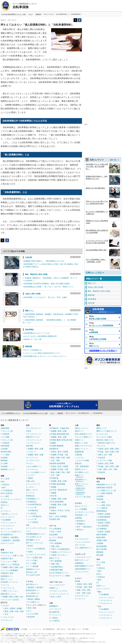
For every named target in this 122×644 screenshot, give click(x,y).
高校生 (53, 510)
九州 (21, 567)
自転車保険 (106, 311)
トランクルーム (32, 469)
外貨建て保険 (102, 540)
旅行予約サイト (32, 584)
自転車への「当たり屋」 (33, 339)
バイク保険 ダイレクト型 (106, 490)
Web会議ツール (81, 515)
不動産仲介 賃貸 (7, 573)
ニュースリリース (35, 629)
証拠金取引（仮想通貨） (12, 540)
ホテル (29, 611)
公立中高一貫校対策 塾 (58, 490)
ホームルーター (102, 434)
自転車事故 (29, 330)
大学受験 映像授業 (56, 446)
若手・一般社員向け (84, 527)
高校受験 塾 (54, 449)
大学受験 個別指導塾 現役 (59, 434)
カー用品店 (53, 618)
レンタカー (30, 487)
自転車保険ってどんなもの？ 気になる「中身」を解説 (45, 297)
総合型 (30, 546)
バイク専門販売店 (35, 516)
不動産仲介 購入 (7, 559)
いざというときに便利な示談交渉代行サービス (42, 353)
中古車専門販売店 (35, 505)
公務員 (53, 555)
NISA (3, 482)
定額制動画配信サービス (35, 534)
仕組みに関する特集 (33, 294)
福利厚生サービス (33, 569)
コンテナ (31, 475)
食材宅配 (29, 446)
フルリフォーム (8, 588)
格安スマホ (111, 443)
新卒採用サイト (81, 480)
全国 (89, 593)
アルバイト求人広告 (83, 497)
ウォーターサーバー (34, 428)
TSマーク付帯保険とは (33, 350)
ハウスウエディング (83, 557)
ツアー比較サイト (33, 602)
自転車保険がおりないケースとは (37, 333)
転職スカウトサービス (84, 446)
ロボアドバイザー (8, 543)
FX (2, 508)
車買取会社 (30, 496)
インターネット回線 (104, 460)
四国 (100, 455)
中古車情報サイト (33, 499)
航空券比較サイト (33, 590)
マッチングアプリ (82, 572)
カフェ (29, 531)
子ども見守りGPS (33, 575)
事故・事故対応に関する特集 (36, 274)
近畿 (16, 567)
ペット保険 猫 (102, 508)
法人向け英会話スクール (59, 573)
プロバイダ (101, 446)
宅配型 (30, 478)
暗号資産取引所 (7, 535)
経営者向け (81, 521)
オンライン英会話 (56, 537)
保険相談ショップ (8, 469)
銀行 (4, 488)
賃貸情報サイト (7, 576)
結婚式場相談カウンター (84, 566)
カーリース (30, 493)
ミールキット (31, 452)
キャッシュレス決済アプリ (11, 532)
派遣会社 (78, 463)
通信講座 (53, 540)
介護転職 (78, 455)
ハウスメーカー (8, 617)
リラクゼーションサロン (59, 591)
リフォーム (5, 585)
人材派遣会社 (80, 493)
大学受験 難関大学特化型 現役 (61, 440)
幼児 (53, 532)
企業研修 (78, 518)
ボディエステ (80, 545)
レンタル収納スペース (36, 472)
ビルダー (6, 605)
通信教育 (53, 508)
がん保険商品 (102, 529)
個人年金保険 (102, 549)
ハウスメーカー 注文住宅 (10, 600)
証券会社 (6, 485)
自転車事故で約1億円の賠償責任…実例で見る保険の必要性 (47, 284)
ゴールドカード (8, 526)
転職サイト (79, 440)
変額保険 (100, 552)
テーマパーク (80, 599)
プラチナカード (106, 603)
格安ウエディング (82, 560)
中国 (117, 452)
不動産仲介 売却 (7, 553)
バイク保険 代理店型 (104, 493)
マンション (7, 556)
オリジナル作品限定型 (36, 549)
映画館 (78, 581)
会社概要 (24, 629)
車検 (28, 525)
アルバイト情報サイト (84, 437)
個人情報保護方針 (49, 629)
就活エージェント (82, 428)
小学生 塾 (53, 496)
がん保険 (4, 463)
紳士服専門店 (54, 612)
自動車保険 (5, 428)
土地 (21, 556)
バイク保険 (5, 437)
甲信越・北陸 (63, 455)
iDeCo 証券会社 (7, 493)
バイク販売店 (31, 513)
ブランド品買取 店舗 (34, 558)
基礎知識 (28, 346)
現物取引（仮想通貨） (11, 537)
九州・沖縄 (55, 460)
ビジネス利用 (33, 614)
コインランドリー (33, 443)
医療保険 (4, 460)
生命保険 (4, 458)
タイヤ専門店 (54, 621)
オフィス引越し (32, 560)
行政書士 (54, 552)
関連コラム (29, 311)
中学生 (60, 510)
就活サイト (79, 431)
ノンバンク (14, 514)
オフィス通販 (31, 563)
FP (52, 543)
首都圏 (5, 567)
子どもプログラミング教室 (60, 576)
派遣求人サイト (81, 469)
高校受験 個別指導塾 (57, 463)
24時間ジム (54, 588)
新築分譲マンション (8, 594)
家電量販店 (53, 606)
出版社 (30, 552)
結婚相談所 (79, 563)
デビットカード (7, 529)
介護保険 (100, 543)
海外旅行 (40, 587)
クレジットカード (8, 517)
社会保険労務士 (64, 549)
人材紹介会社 (80, 489)
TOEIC (54, 549)
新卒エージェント (82, 485)
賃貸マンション (7, 579)
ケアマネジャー (66, 552)
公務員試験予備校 (56, 570)
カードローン (6, 511)
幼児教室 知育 (55, 519)
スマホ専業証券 (7, 490)
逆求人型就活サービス (84, 434)
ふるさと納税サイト (34, 466)
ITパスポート (63, 555)
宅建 (53, 546)
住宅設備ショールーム (9, 582)
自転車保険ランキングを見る (102, 351)
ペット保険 (5, 455)
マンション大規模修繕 (9, 570)
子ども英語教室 (55, 529)
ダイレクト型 (8, 431)
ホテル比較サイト (33, 593)
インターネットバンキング (11, 499)
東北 (6, 608)
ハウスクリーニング (34, 440)
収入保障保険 (103, 526)
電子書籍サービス (33, 540)
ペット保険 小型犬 (104, 505)
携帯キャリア (102, 428)
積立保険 (100, 555)
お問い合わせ (61, 629)
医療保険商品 (102, 511)
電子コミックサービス (35, 543)
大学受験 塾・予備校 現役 (59, 428)
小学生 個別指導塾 (56, 502)
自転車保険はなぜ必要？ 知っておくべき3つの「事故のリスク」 (49, 287)
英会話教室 (53, 535)
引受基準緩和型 (104, 517)
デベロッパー (8, 620)
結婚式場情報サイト (83, 569)
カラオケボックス (82, 596)
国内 (29, 608)
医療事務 (58, 543)
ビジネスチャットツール (84, 512)
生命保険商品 (102, 520)
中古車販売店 (31, 502)
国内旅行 (31, 587)
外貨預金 (4, 502)
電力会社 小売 (31, 572)
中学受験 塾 (54, 478)
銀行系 (5, 514)
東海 (11, 567)
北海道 (53, 452)
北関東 (12, 608)
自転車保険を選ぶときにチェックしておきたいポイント (45, 356)
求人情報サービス (82, 472)
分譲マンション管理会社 (10, 564)
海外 (35, 608)
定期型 (108, 514)
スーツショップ (55, 615)
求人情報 (86, 629)
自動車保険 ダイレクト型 (106, 485)
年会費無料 (7, 520)
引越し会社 (30, 481)
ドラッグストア (55, 609)
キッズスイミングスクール (59, 594)
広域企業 (102, 458)
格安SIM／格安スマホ (105, 440)
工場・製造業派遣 (82, 466)
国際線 (37, 599)
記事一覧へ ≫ (114, 160)
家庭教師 (53, 513)
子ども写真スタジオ (34, 537)
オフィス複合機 (32, 566)
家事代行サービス (33, 437)
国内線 (30, 599)
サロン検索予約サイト (84, 548)
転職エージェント (82, 449)
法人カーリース (81, 506)
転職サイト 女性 (81, 443)
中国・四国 (19, 611)
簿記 (58, 546)
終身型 (101, 514)
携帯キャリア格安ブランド (107, 431)
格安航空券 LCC (32, 596)
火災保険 (4, 449)
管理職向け (81, 524)
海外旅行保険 (6, 452)
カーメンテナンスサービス (36, 528)
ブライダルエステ (82, 539)
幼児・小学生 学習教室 (58, 516)
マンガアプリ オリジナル (36, 555)
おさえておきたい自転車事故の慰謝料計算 (40, 336)
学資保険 (4, 466)
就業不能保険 (102, 535)
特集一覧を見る (75, 257)
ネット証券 (5, 479)
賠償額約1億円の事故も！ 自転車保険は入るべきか (44, 261)
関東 (90, 584)
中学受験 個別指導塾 (57, 484)
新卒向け (80, 530)
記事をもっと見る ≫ (95, 273)
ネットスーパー (32, 458)
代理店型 (6, 434)
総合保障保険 (102, 546)
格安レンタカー (32, 490)
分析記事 (28, 257)
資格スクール (54, 558)
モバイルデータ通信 (104, 437)
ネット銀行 (5, 496)
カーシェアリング (33, 484)
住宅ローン (5, 505)
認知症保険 (101, 537)
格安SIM (101, 443)
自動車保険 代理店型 (104, 488)
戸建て (15, 556)
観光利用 (31, 617)
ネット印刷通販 (81, 509)
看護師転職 (79, 452)
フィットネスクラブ (57, 585)
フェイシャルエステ (83, 542)
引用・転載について (74, 629)
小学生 (67, 510)
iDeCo (99, 574)
